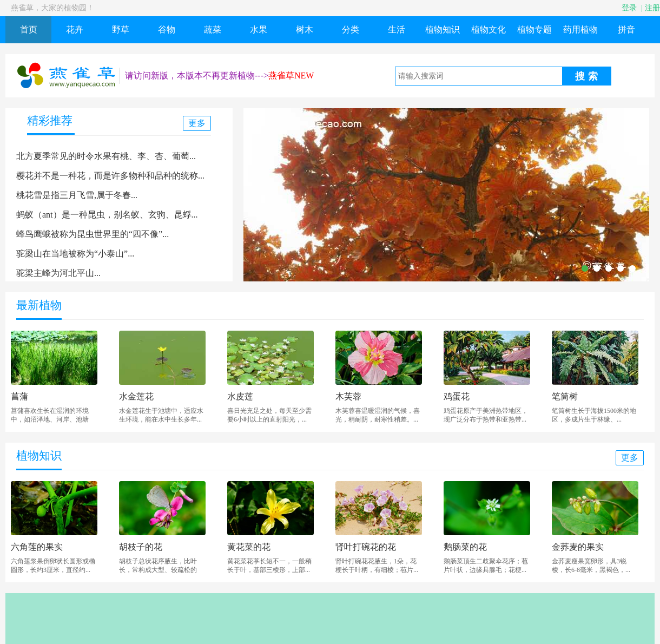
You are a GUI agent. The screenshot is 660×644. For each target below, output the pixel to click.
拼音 (626, 29)
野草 (121, 29)
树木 (305, 29)
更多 (197, 123)
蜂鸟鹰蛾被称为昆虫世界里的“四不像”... (93, 234)
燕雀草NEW (291, 75)
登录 (629, 8)
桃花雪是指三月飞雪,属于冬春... (77, 195)
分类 (351, 29)
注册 (652, 8)
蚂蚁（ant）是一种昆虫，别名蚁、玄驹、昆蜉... (107, 215)
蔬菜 (213, 29)
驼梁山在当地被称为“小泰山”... (75, 254)
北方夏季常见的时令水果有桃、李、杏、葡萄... (106, 156)
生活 (397, 29)
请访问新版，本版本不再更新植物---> (197, 75)
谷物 (167, 29)
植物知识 (443, 29)
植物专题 (534, 29)
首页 (29, 29)
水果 (259, 29)
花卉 (75, 29)
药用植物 (580, 29)
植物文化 (489, 29)
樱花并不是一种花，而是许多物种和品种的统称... (110, 176)
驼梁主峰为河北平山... (58, 273)
